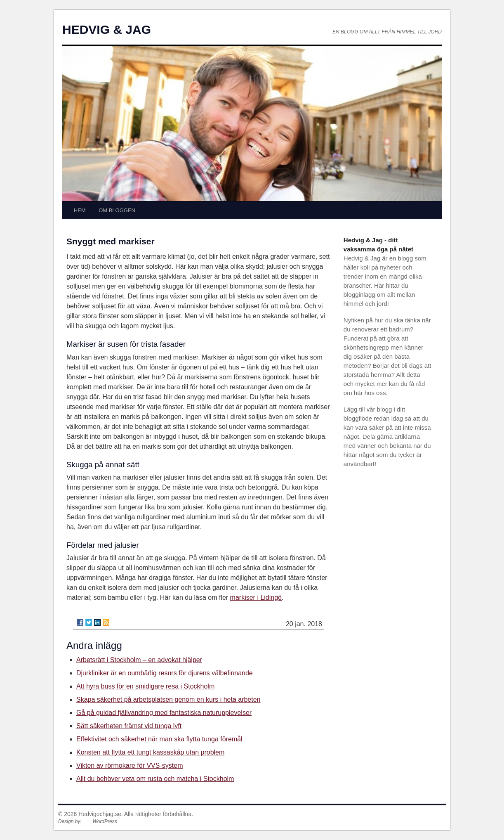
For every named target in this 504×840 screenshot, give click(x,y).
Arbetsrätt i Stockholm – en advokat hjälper (139, 660)
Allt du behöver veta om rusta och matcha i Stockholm (155, 779)
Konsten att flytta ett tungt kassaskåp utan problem (150, 752)
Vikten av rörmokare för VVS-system (130, 765)
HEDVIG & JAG (107, 30)
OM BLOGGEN (117, 210)
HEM (80, 210)
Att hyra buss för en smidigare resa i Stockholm (145, 686)
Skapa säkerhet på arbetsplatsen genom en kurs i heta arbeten (168, 699)
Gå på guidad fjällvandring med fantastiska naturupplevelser (164, 713)
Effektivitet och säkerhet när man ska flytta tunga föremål (159, 739)
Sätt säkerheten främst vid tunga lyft (129, 726)
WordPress (105, 821)
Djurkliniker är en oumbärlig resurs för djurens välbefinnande (165, 673)
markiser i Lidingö (256, 597)
